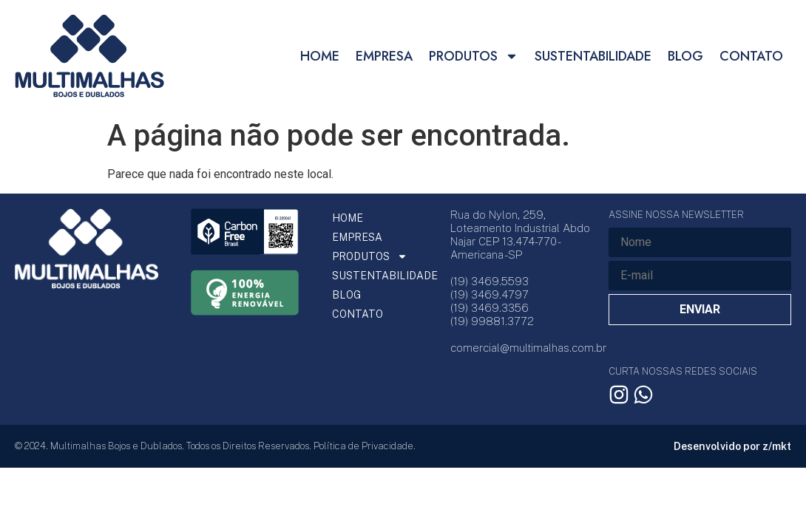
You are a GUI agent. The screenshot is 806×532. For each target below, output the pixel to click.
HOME (320, 56)
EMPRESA (384, 56)
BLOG (685, 56)
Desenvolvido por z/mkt (732, 446)
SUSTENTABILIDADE (593, 56)
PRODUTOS (474, 56)
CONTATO (751, 56)
